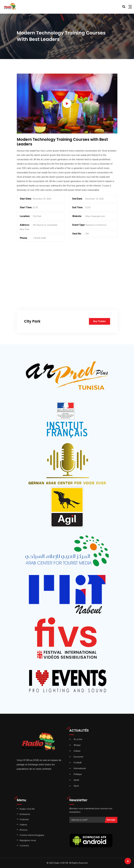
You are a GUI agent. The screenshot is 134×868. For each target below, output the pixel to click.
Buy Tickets (100, 321)
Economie (78, 757)
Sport (76, 786)
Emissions (25, 814)
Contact (24, 846)
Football (77, 763)
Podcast (24, 819)
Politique (78, 774)
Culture (77, 751)
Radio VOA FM (27, 809)
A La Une (78, 739)
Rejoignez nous (28, 840)
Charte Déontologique (32, 835)
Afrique (77, 745)
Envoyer (111, 820)
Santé (76, 780)
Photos (24, 830)
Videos (23, 825)
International (80, 768)
